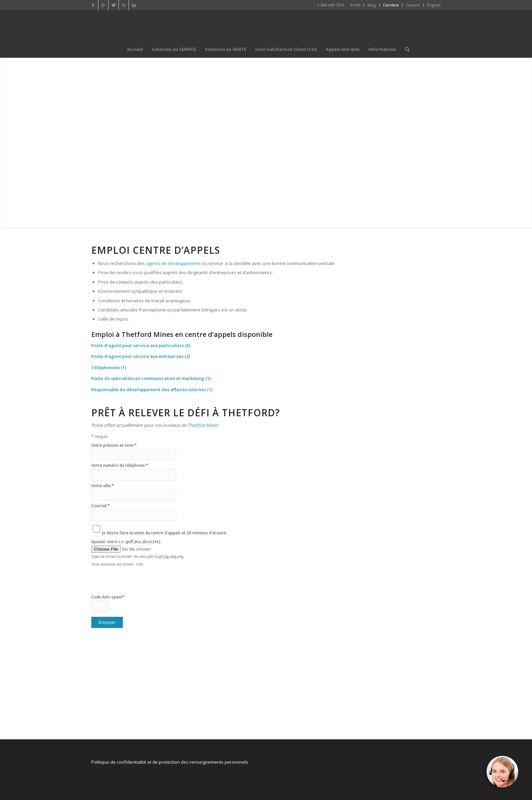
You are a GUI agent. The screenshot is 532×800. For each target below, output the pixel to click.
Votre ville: (103, 486)
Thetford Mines (203, 425)
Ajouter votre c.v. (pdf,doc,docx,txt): (126, 542)
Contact (413, 5)
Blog (372, 5)
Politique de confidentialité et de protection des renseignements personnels (170, 762)
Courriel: (101, 506)
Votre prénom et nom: (114, 445)
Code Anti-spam (108, 597)
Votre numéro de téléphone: (120, 465)
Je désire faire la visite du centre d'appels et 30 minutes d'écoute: (165, 533)
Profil (355, 5)
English (434, 5)
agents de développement (173, 263)
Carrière (391, 5)
